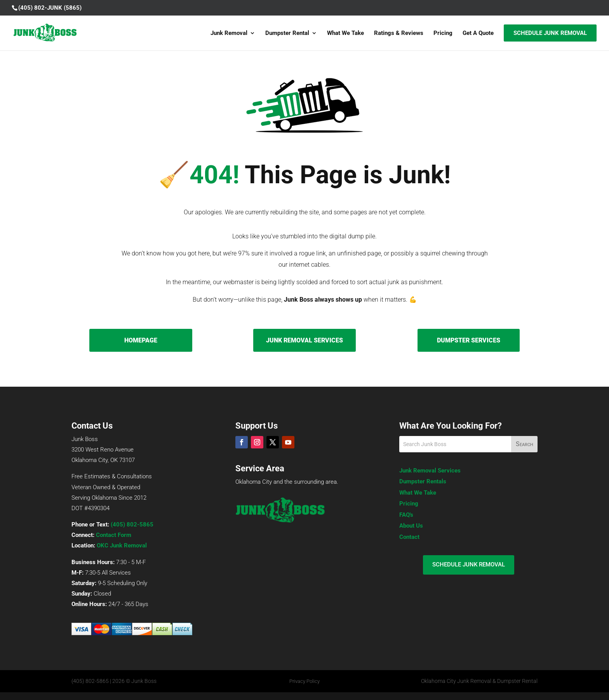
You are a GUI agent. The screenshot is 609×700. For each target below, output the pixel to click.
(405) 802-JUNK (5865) (50, 8)
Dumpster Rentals (423, 481)
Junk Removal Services (430, 471)
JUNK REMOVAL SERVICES (304, 340)
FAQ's (406, 515)
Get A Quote (478, 33)
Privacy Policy (304, 681)
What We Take (345, 33)
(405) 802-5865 (132, 525)
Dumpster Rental (287, 33)
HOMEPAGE (141, 340)
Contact (409, 537)
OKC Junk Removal (122, 545)
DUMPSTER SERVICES (469, 340)
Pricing (443, 33)
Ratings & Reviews (399, 33)
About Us (411, 526)
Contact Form (114, 535)
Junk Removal (229, 33)
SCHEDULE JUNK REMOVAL (469, 565)
